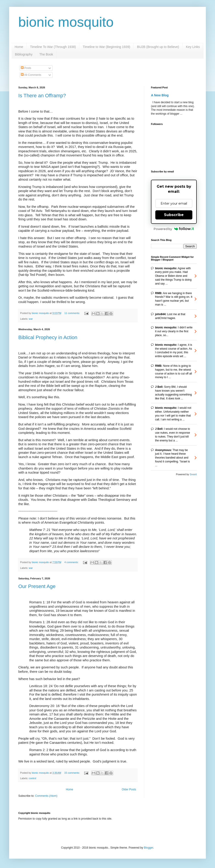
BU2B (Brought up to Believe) (158, 47)
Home (19, 47)
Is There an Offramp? (42, 96)
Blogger (149, 848)
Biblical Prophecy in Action (48, 337)
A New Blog (160, 95)
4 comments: (72, 562)
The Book (46, 54)
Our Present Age (37, 586)
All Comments (31, 75)
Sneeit (193, 474)
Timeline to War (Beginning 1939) (107, 47)
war (31, 319)
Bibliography (24, 54)
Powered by (174, 229)
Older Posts (129, 789)
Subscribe (174, 215)
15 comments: (72, 773)
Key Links (193, 47)
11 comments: (73, 313)
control (32, 778)
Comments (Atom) (46, 796)
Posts (26, 68)
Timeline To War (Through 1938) (53, 47)
